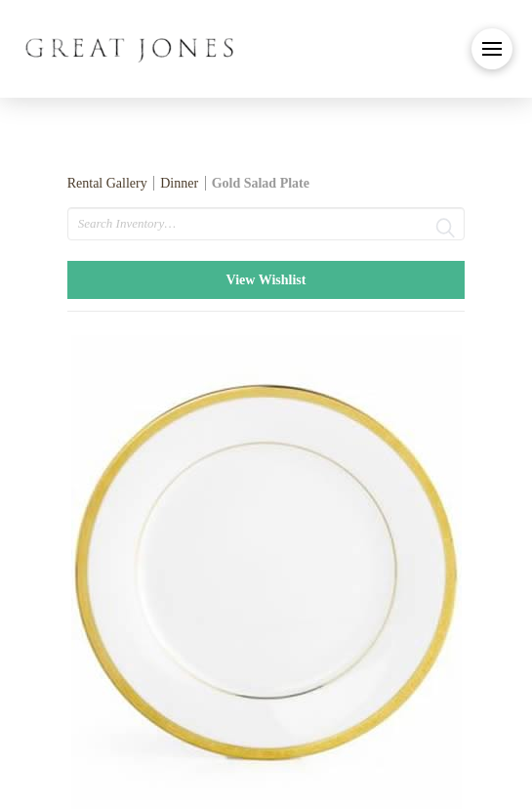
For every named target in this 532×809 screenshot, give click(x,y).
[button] (492, 49)
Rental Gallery (107, 183)
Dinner (179, 183)
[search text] (266, 224)
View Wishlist (266, 280)
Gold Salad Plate (261, 183)
